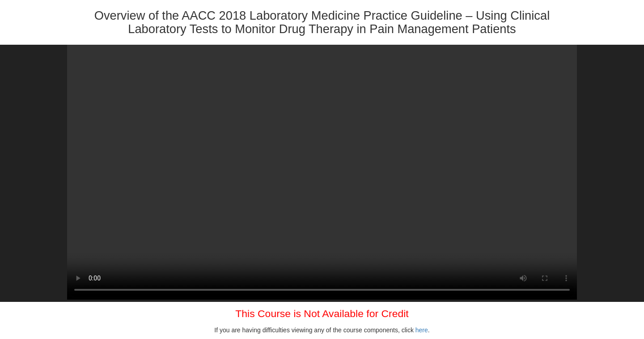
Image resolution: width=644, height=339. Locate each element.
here (422, 330)
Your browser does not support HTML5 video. (322, 172)
